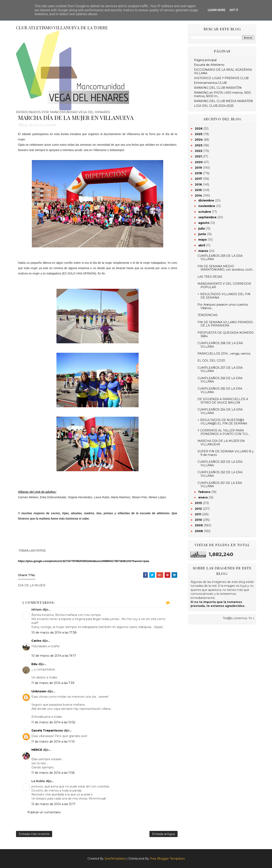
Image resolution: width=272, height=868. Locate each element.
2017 (199, 179)
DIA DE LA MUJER (45, 125)
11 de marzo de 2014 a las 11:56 (53, 773)
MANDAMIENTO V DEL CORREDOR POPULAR (224, 285)
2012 (199, 509)
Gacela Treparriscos (47, 730)
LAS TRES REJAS (210, 277)
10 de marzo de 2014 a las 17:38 (54, 633)
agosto (204, 223)
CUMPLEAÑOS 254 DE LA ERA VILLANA (220, 411)
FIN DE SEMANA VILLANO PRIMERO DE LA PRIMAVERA (225, 324)
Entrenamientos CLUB (210, 83)
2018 (199, 173)
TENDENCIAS (208, 315)
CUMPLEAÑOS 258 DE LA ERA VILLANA (220, 345)
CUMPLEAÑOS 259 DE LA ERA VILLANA (220, 258)
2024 (199, 140)
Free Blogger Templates (167, 859)
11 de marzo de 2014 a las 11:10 (53, 742)
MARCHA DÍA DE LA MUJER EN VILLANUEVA (221, 443)
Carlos (36, 641)
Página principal (205, 60)
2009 (199, 525)
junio (203, 234)
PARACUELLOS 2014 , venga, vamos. (224, 354)
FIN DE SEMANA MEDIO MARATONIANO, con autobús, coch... (226, 268)
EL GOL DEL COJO (211, 361)
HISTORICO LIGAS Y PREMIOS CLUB (221, 78)
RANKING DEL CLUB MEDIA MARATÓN (223, 101)
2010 (199, 520)
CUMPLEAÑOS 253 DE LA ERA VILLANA (220, 464)
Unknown (39, 691)
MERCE (37, 750)
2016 (199, 184)
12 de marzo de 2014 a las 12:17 (53, 804)
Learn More (217, 10)
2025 (199, 134)
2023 (199, 145)
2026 (199, 129)
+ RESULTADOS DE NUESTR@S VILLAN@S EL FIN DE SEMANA (222, 422)
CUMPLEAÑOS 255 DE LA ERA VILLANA (220, 390)
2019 (199, 168)
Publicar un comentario (44, 812)
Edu (34, 664)
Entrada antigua (164, 834)
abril (202, 245)
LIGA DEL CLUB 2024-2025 (214, 106)
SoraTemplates (115, 859)
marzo (204, 251)
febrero (205, 492)
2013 (199, 503)
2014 (199, 196)
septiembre (208, 217)
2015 (199, 190)
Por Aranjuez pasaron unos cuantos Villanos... (223, 306)
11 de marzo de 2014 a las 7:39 (53, 683)
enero (203, 497)
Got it (234, 10)
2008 (199, 531)
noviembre (207, 206)
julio (202, 229)
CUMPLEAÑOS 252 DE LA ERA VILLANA (220, 474)
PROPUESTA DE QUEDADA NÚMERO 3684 (226, 334)
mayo (203, 240)
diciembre (207, 200)
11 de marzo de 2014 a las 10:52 (53, 722)
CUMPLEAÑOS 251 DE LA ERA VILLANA (220, 485)
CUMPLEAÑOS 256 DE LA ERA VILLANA (220, 380)
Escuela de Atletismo (209, 65)
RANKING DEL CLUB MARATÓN (218, 88)
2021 (199, 156)
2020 (199, 162)
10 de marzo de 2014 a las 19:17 (54, 656)
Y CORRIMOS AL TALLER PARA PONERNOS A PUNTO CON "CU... (223, 432)
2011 (198, 514)
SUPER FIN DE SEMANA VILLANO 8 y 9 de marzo (226, 453)
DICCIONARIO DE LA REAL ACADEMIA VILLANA (223, 71)
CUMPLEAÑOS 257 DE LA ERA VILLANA (220, 369)
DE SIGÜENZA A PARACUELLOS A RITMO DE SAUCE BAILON (223, 401)
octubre (205, 212)
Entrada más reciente (34, 834)
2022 (199, 151)
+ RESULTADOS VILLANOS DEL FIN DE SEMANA (224, 296)
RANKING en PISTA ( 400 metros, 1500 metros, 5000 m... (222, 94)
